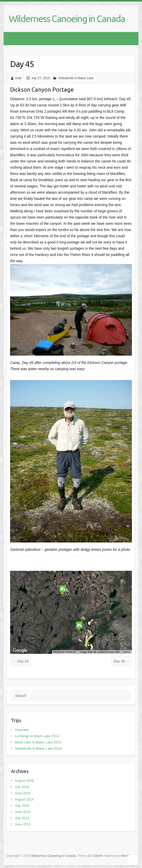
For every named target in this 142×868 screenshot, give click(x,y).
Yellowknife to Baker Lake (76, 78)
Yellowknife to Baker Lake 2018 (38, 748)
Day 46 (122, 661)
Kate (19, 78)
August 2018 (24, 781)
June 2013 (23, 824)
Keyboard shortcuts (65, 652)
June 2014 (23, 812)
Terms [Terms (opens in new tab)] (127, 652)
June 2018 (23, 793)
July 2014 (22, 806)
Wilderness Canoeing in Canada (67, 19)
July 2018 (22, 787)
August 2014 (24, 799)
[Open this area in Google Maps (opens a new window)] (20, 650)
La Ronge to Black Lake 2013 (37, 736)
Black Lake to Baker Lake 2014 (38, 742)
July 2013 (22, 818)
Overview (22, 730)
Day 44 (20, 661)
